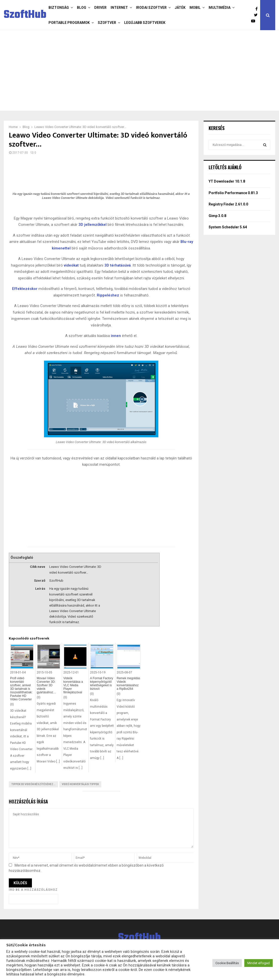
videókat (71, 265)
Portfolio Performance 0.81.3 (233, 193)
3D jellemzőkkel (92, 225)
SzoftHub (25, 15)
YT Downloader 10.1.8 (227, 181)
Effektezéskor (25, 289)
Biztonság (59, 8)
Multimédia (220, 8)
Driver (100, 8)
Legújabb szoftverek (145, 23)
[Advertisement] (139, 70)
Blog (82, 8)
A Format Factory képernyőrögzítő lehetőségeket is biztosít (102, 684)
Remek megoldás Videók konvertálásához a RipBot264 (128, 684)
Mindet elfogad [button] (259, 963)
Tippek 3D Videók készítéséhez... (33, 784)
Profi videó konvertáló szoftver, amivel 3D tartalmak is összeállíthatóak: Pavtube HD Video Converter (21, 689)
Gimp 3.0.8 (217, 216)
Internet (119, 8)
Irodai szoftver (151, 8)
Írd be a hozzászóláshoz (33, 890)
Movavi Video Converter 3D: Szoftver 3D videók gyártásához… (46, 685)
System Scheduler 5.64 (228, 227)
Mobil (195, 8)
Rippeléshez (108, 295)
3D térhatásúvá (118, 265)
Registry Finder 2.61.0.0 (228, 204)
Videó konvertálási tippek (80, 784)
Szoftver (107, 23)
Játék (180, 8)
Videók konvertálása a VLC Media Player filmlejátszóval (73, 685)
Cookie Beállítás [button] (227, 963)
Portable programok (69, 23)
